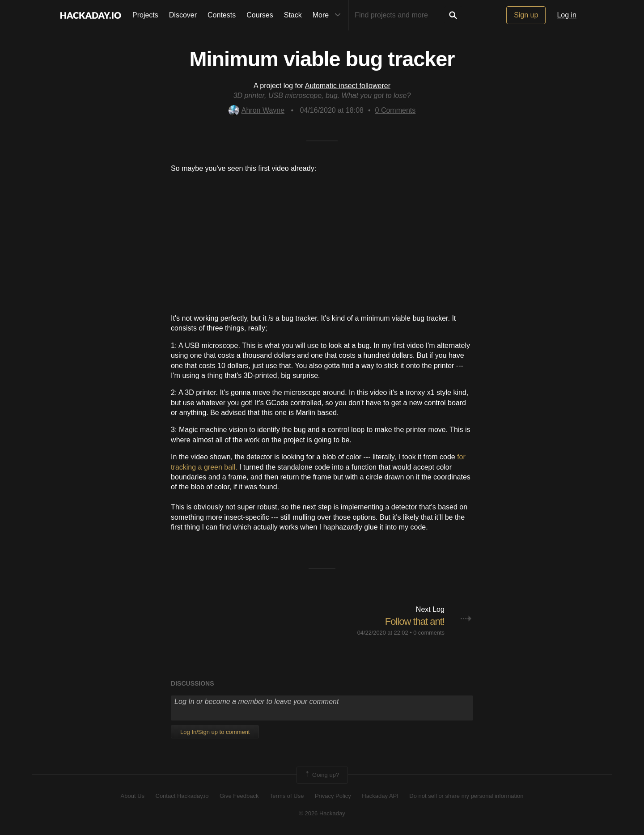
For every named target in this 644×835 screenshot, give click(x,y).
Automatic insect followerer (348, 86)
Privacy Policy (333, 796)
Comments (396, 110)
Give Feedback (239, 796)
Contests (222, 15)
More (329, 15)
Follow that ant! (415, 621)
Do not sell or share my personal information (466, 796)
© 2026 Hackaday (322, 813)
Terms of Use (287, 796)
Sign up (526, 15)
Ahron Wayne (256, 110)
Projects (145, 15)
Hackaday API (380, 796)
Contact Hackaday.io (182, 796)
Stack (293, 15)
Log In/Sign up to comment (215, 732)
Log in (567, 15)
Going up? (322, 775)
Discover (183, 15)
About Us (133, 796)
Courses (260, 15)
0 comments (429, 633)
